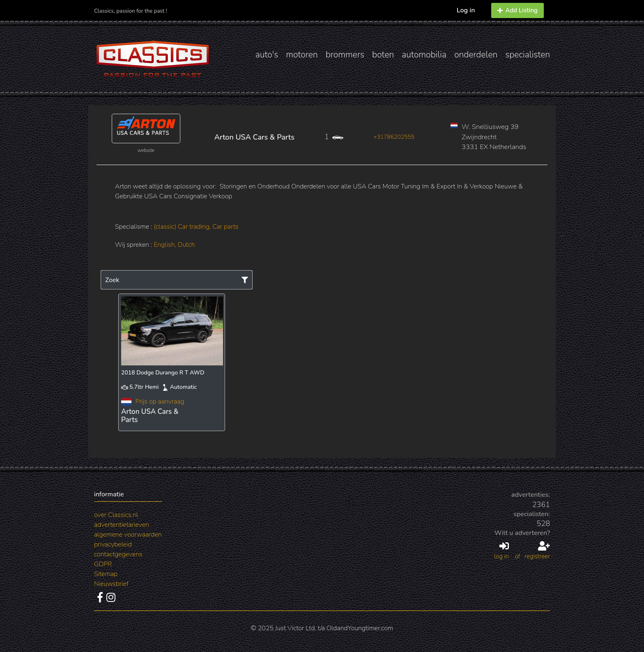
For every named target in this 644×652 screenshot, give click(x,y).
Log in (466, 10)
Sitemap (106, 574)
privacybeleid (113, 544)
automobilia (424, 55)
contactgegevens (118, 554)
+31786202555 (394, 137)
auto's (267, 55)
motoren (302, 55)
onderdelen (476, 55)
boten (383, 55)
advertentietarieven (122, 525)
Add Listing (517, 10)
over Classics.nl (116, 515)
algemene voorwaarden (128, 535)
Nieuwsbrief (111, 584)
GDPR (103, 564)
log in (501, 551)
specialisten (528, 55)
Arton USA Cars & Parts (254, 137)
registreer (537, 551)
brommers (345, 55)
